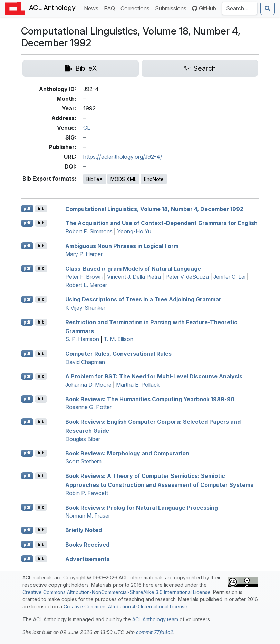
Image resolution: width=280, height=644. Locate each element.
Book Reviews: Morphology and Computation (127, 453)
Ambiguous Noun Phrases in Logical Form (122, 246)
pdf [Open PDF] (27, 208)
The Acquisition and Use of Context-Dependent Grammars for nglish (161, 223)
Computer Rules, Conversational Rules (118, 354)
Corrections (136, 8)
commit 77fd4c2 (155, 632)
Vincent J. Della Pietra (134, 277)
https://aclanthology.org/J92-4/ (123, 157)
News (93, 8)
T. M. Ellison (118, 339)
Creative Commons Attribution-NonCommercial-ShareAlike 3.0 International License (117, 592)
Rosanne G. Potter (88, 407)
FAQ (111, 8)
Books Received (87, 545)
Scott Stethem (83, 461)
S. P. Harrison (82, 339)
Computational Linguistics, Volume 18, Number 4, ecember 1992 (154, 209)
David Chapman (85, 362)
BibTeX (95, 179)
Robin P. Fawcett (87, 493)
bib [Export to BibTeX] (41, 208)
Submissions (172, 8)
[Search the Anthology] (240, 8)
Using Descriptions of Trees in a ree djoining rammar (143, 299)
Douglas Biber (83, 439)
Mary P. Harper (84, 254)
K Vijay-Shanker (85, 308)
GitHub (204, 8)
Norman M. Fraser (88, 516)
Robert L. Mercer (86, 285)
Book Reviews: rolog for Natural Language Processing (142, 507)
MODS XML (123, 179)
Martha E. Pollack (138, 385)
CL (87, 128)
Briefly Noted (84, 530)
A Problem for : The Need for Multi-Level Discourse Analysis (154, 376)
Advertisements (88, 559)
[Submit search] (268, 8)
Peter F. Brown (84, 277)
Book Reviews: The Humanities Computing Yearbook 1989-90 (150, 399)
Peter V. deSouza (187, 277)
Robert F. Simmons (89, 231)
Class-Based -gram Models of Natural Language (133, 268)
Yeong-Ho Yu (134, 231)
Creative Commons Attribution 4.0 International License (125, 607)
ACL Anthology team (155, 619)
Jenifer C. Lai (229, 277)
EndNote (154, 179)
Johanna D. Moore (88, 385)
